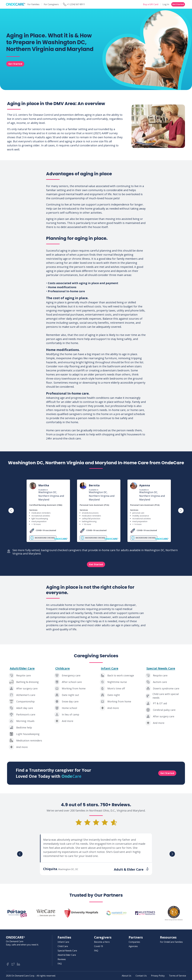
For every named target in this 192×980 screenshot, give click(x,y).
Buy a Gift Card (151, 4)
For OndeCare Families (171, 942)
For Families (33, 4)
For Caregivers (51, 4)
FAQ (60, 964)
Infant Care (110, 668)
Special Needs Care (161, 668)
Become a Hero (102, 942)
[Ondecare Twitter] (13, 964)
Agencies (133, 946)
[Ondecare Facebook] (8, 964)
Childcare (63, 668)
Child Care (63, 946)
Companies (134, 942)
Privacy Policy (158, 976)
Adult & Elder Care (67, 955)
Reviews (62, 959)
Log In (166, 4)
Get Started (178, 4)
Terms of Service (177, 976)
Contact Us (141, 976)
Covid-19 (99, 946)
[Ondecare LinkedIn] (18, 964)
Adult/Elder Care (22, 668)
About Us (127, 976)
